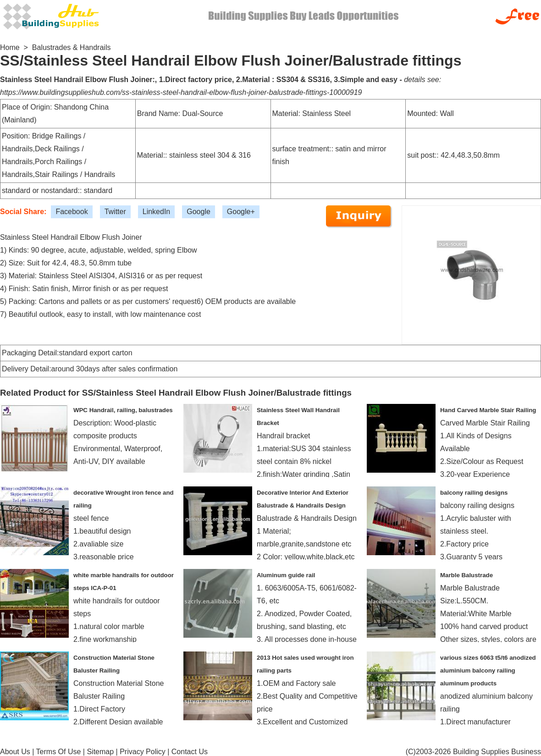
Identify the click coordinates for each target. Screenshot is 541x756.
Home (10, 47)
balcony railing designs (474, 493)
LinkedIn (157, 212)
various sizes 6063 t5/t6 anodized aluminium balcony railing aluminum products (488, 670)
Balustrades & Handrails (72, 47)
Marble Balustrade (466, 575)
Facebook (72, 212)
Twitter (115, 212)
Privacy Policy (143, 752)
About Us (15, 752)
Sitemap (100, 752)
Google (199, 212)
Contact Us (190, 752)
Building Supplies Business (497, 752)
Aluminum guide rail (286, 575)
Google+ (241, 212)
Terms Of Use (59, 752)
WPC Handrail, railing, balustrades (123, 410)
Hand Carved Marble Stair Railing (488, 410)
